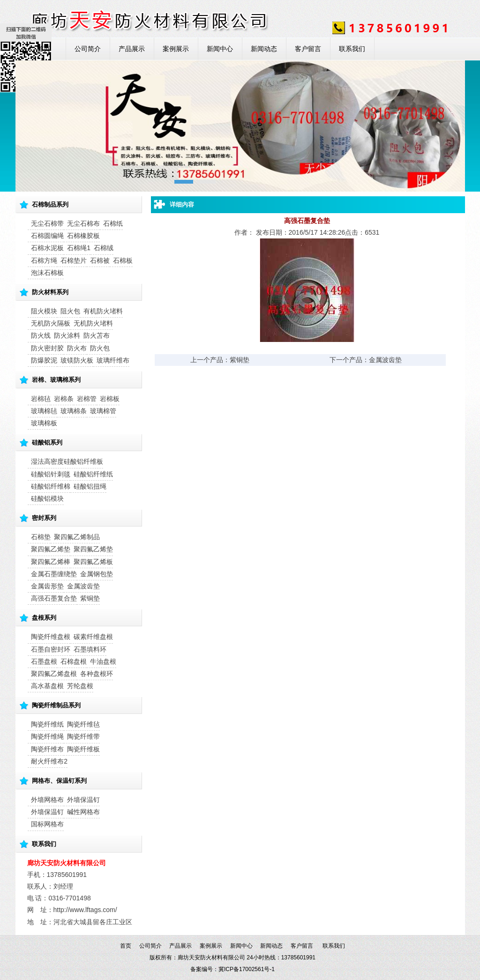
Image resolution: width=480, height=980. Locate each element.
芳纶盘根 (80, 686)
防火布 (77, 348)
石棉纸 (113, 223)
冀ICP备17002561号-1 (247, 969)
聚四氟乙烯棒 (51, 562)
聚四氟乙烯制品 (77, 537)
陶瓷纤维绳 (47, 736)
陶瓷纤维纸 (47, 724)
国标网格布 (47, 824)
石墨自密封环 (51, 649)
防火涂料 (67, 335)
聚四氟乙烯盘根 (54, 674)
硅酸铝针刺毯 (51, 474)
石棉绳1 (79, 248)
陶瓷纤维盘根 (51, 637)
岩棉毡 (41, 399)
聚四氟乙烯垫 (51, 549)
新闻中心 (220, 49)
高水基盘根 (47, 686)
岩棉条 (64, 399)
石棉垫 (41, 537)
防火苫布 (97, 335)
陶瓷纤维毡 (83, 724)
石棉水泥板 (47, 248)
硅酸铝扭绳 (90, 486)
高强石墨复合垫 (54, 598)
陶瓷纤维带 (83, 736)
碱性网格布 (83, 812)
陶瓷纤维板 (83, 749)
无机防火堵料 (93, 323)
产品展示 (132, 49)
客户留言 (308, 49)
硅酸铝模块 (47, 498)
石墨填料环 (90, 649)
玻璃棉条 (74, 411)
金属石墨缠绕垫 (54, 574)
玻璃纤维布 (113, 360)
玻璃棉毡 (44, 411)
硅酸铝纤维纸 (93, 474)
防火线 (41, 335)
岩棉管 (87, 399)
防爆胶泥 (44, 360)
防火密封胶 (47, 348)
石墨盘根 (44, 661)
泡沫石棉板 (47, 273)
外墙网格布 (47, 800)
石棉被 (100, 260)
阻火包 (70, 311)
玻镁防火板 (77, 360)
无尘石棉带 (47, 223)
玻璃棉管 (103, 411)
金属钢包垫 (97, 574)
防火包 (100, 348)
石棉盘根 (74, 661)
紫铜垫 (90, 598)
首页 (44, 49)
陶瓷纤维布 (47, 749)
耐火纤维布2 (49, 761)
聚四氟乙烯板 (93, 562)
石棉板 (123, 260)
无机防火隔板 (51, 323)
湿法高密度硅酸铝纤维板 (67, 461)
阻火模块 (44, 311)
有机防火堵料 (103, 311)
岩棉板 (110, 399)
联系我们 (352, 49)
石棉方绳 (44, 260)
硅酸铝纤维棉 (51, 486)
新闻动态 (264, 49)
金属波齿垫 (83, 586)
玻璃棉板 (44, 423)
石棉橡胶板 (83, 236)
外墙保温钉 (83, 800)
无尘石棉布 (83, 223)
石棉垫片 (74, 260)
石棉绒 (104, 248)
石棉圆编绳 (47, 236)
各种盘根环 (97, 674)
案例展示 (176, 49)
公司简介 (88, 49)
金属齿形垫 (47, 586)
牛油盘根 (103, 661)
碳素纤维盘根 (93, 637)
